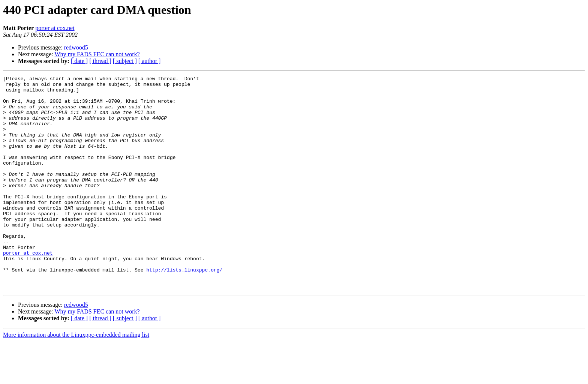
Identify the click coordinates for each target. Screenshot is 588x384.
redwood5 (76, 47)
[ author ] (150, 61)
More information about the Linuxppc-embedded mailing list (76, 377)
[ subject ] (125, 61)
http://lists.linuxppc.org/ (184, 309)
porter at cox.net (55, 28)
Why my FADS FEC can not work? (97, 54)
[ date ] (79, 61)
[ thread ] (100, 61)
